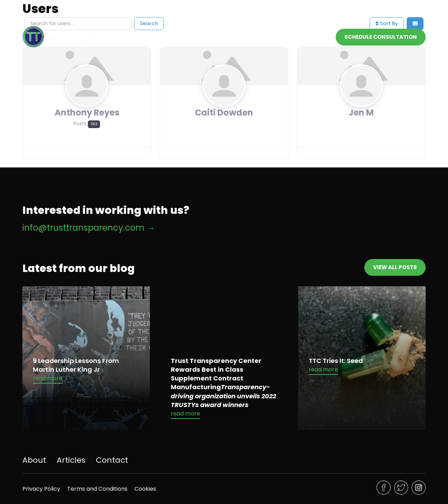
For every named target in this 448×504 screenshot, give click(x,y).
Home (227, 37)
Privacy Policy (41, 489)
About (253, 37)
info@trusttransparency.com (335, 11)
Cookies (145, 489)
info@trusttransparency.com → (89, 228)
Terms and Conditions (97, 489)
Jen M (361, 113)
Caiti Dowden (224, 113)
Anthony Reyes (87, 113)
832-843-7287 (408, 11)
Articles (71, 460)
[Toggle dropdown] (293, 37)
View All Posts (395, 267)
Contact (317, 37)
